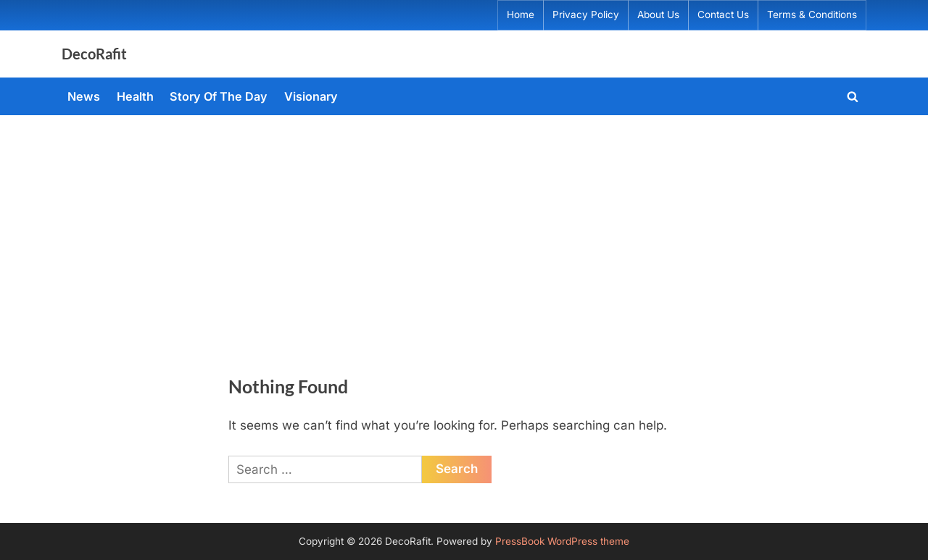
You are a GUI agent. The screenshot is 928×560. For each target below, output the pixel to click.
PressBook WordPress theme (562, 541)
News (84, 96)
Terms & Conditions (812, 14)
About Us (658, 14)
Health (135, 96)
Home (521, 14)
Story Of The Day (219, 96)
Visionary (311, 96)
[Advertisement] (464, 224)
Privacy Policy (586, 14)
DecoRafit (94, 54)
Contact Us (723, 14)
